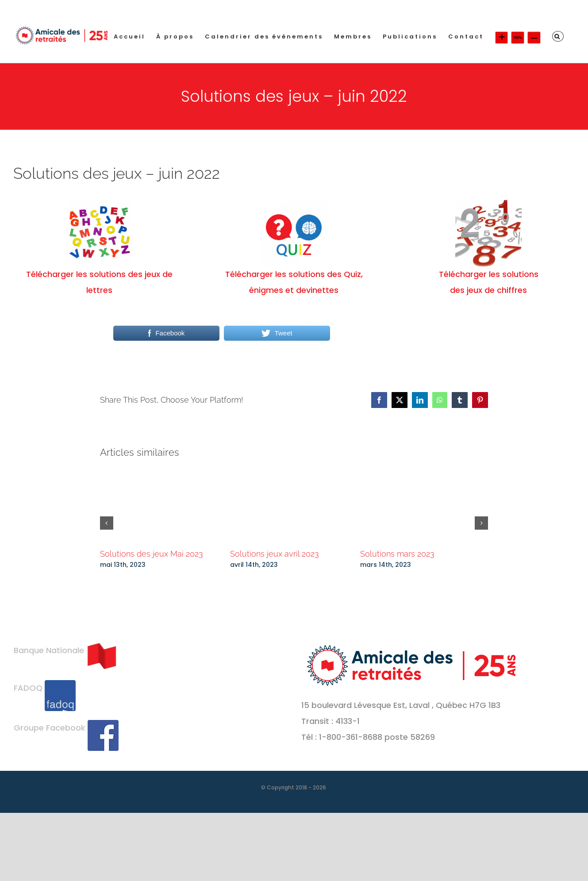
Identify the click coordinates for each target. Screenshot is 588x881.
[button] (558, 36)
